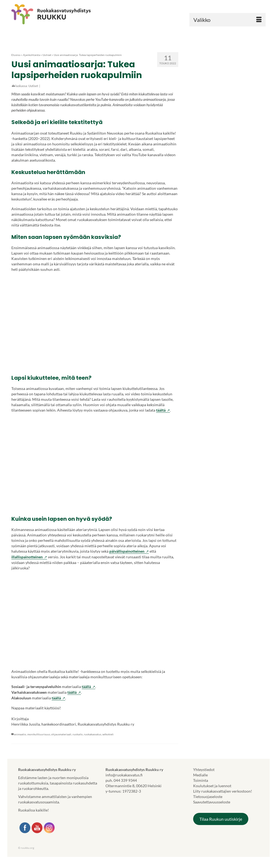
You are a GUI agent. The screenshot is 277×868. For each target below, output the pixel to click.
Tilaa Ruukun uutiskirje (221, 819)
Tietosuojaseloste (208, 797)
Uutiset (33, 86)
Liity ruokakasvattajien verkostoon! (223, 791)
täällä (88, 687)
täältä (163, 410)
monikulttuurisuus (39, 734)
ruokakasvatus (93, 734)
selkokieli (108, 734)
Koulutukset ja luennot (212, 786)
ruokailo (78, 734)
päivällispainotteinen (129, 551)
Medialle (200, 775)
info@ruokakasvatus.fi (124, 775)
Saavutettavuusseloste (212, 802)
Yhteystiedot (204, 769)
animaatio (20, 734)
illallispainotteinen (29, 557)
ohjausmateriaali (61, 734)
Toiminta (201, 780)
